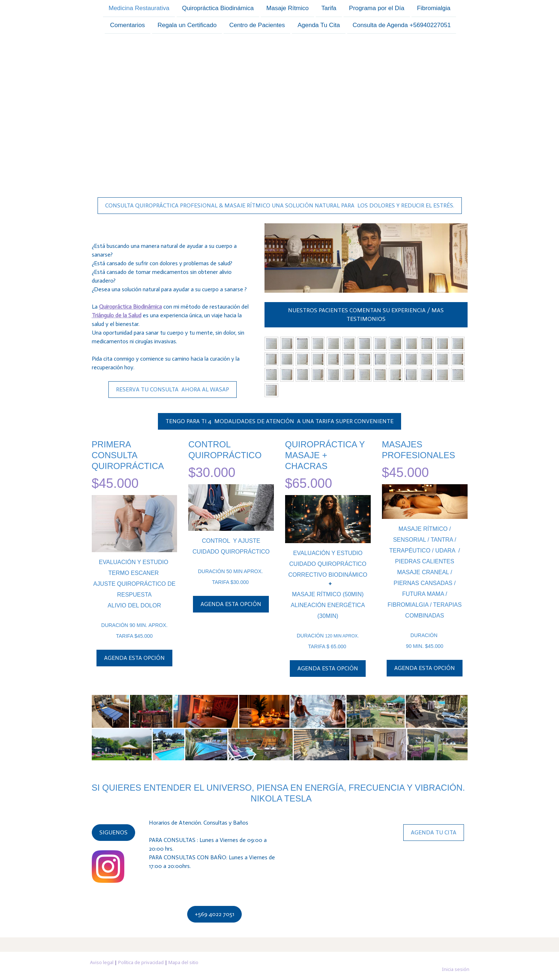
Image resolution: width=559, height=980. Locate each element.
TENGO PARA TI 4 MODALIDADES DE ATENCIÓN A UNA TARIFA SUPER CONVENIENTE (279, 421)
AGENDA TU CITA (434, 832)
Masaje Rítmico (287, 8)
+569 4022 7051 (214, 914)
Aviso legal (102, 962)
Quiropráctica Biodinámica (218, 8)
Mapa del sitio (183, 962)
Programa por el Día (377, 8)
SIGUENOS (113, 832)
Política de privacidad (141, 962)
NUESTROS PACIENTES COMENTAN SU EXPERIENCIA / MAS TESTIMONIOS (366, 315)
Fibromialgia (434, 8)
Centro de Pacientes (257, 26)
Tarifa (329, 8)
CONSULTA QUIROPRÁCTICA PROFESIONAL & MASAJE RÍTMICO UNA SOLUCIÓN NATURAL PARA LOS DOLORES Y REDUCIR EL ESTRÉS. (280, 205)
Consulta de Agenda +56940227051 (402, 26)
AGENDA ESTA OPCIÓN (134, 658)
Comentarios (128, 26)
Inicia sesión (456, 969)
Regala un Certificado (187, 26)
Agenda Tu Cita (319, 26)
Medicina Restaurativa (139, 8)
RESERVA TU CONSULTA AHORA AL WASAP (173, 389)
